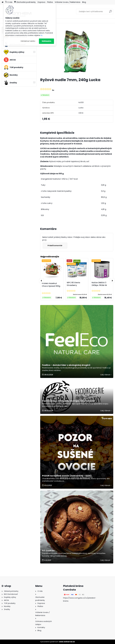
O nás (9, 2)
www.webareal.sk (67, 642)
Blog (84, 2)
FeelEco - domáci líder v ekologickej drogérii (66, 365)
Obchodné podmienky (25, 2)
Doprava (41, 2)
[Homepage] (3, 2)
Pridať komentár (55, 246)
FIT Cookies (48, 551)
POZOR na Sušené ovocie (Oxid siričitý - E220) (67, 476)
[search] (111, 12)
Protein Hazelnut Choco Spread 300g (51, 285)
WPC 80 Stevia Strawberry (73, 284)
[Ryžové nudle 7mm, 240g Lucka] (77, 51)
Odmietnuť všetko (28, 41)
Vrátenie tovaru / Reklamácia (67, 2)
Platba (50, 2)
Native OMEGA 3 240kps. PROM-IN (99, 284)
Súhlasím (46, 41)
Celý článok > (106, 375)
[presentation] (41, 281)
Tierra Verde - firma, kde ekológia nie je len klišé (68, 401)
